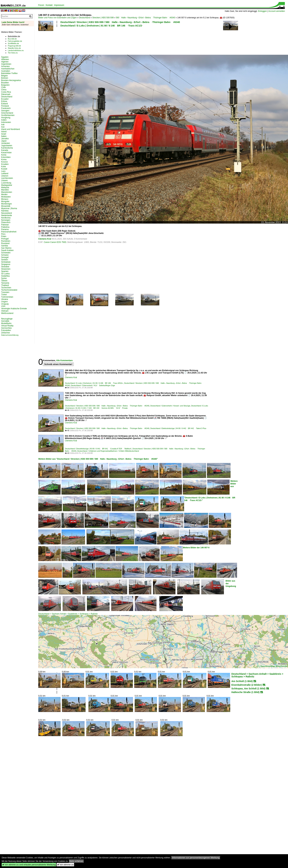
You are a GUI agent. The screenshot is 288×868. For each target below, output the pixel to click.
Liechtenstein (7, 178)
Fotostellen (6, 330)
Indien (4, 120)
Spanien (5, 271)
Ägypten (5, 57)
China (4, 90)
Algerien (5, 62)
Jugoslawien (7, 146)
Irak (3, 125)
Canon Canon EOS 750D (55, 242)
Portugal (5, 239)
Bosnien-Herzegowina (11, 80)
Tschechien (6, 288)
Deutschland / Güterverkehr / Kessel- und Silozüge (170, 406)
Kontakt (49, 5)
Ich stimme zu (65, 865)
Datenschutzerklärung (10, 335)
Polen (4, 236)
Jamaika (5, 139)
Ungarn (4, 302)
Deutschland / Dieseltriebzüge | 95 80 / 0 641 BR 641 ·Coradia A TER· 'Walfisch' (98, 449)
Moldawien (6, 197)
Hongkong (6, 118)
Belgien (4, 76)
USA (3, 306)
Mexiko (4, 194)
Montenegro (6, 204)
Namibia (5, 211)
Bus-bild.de (12, 39)
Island (4, 132)
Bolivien (5, 78)
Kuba (3, 167)
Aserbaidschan (8, 69)
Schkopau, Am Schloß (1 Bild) (248, 689)
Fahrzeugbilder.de (15, 41)
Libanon (5, 176)
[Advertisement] (124, 40)
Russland (5, 243)
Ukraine (5, 299)
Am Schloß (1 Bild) (242, 681)
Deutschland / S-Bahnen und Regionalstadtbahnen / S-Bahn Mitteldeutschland (108, 451)
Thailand (5, 285)
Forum (41, 5)
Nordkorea (6, 218)
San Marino (6, 248)
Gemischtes (6, 328)
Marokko (5, 190)
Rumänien (6, 241)
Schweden (6, 253)
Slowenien (6, 269)
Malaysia (5, 187)
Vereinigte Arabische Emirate (14, 309)
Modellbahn (6, 323)
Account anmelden (277, 11)
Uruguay (5, 304)
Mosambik (6, 206)
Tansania (5, 283)
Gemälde (5, 321)
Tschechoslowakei (9, 290)
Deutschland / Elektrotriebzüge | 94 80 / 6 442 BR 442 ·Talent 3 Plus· (178, 428)
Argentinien (6, 64)
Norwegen (6, 220)
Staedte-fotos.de (14, 48)
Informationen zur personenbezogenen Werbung (196, 858)
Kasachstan (6, 153)
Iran (3, 127)
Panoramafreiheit (9, 232)
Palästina (5, 227)
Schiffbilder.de (13, 43)
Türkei (4, 295)
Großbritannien (8, 115)
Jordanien (6, 143)
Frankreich (6, 108)
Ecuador (5, 99)
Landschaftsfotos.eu (16, 50)
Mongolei (5, 201)
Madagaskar (7, 185)
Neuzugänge (7, 319)
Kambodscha (7, 148)
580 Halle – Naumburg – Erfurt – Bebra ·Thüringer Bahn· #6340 (145, 18)
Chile (3, 87)
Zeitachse (5, 333)
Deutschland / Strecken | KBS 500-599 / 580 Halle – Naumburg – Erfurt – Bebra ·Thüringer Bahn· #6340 (120, 22)
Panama (5, 229)
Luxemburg (6, 183)
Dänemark (6, 94)
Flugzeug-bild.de (14, 46)
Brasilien (5, 83)
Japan (4, 141)
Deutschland (84, 18)
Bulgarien (5, 85)
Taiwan (4, 281)
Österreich (6, 222)
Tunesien (5, 292)
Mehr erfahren (76, 861)
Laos (3, 171)
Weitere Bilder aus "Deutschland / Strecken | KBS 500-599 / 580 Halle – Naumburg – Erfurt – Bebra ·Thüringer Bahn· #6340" (98, 459)
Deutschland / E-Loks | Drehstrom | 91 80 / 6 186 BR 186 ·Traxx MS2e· (94, 383)
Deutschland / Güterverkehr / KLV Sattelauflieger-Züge (93, 385)
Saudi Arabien (7, 250)
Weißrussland (7, 313)
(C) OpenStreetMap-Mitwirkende (272, 666)
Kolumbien (6, 157)
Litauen (4, 180)
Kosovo (4, 162)
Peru (3, 234)
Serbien (5, 260)
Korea (4, 160)
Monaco (5, 199)
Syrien (4, 278)
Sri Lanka (5, 274)
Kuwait (4, 169)
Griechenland (7, 113)
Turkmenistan (7, 297)
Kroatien (5, 164)
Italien (4, 136)
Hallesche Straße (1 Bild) (245, 692)
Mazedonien (7, 192)
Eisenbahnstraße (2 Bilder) (247, 685)
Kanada (5, 150)
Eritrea (4, 101)
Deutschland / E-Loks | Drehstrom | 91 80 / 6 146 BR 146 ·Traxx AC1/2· (102, 26)
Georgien (5, 111)
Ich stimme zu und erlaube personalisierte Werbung (29, 865)
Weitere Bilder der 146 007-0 (196, 548)
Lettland (5, 174)
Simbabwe (6, 262)
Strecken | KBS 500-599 (103, 18)
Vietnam (5, 311)
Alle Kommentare (64, 360)
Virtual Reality (7, 326)
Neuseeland (6, 213)
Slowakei (5, 267)
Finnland (5, 106)
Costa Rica (6, 92)
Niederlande (7, 215)
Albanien (5, 59)
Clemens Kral (45, 239)
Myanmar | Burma (9, 208)
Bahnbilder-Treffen (9, 73)
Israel (4, 134)
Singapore (6, 264)
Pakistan (5, 225)
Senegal (5, 257)
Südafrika (5, 276)
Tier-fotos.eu (13, 53)
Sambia (5, 246)
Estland (4, 104)
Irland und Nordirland (10, 129)
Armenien (5, 66)
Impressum (59, 5)
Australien (6, 71)
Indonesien (6, 122)
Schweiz (5, 255)
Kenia (4, 155)
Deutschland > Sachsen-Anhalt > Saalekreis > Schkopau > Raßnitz (68, 614)
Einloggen (262, 11)
